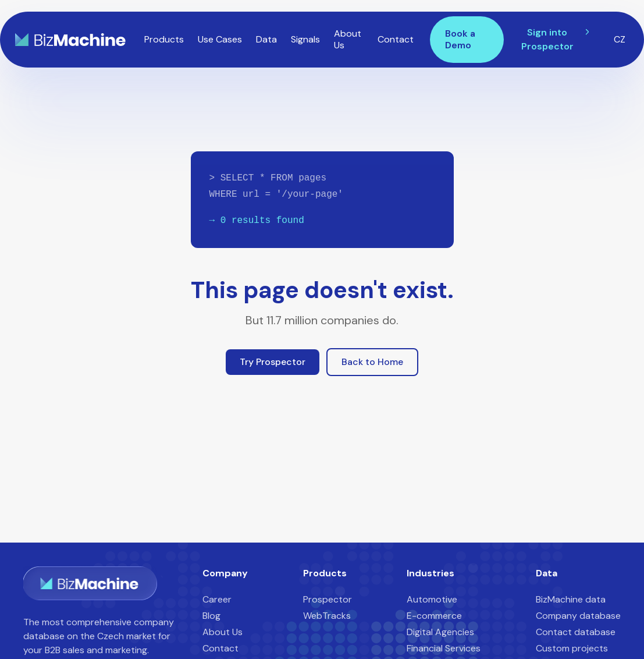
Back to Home (372, 362)
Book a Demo (460, 39)
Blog (211, 616)
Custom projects (572, 648)
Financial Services (444, 648)
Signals (305, 39)
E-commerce (434, 616)
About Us (348, 39)
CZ (620, 39)
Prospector (328, 599)
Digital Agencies (440, 632)
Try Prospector (273, 362)
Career (217, 599)
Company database (578, 616)
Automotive (432, 599)
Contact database (576, 632)
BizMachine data (571, 599)
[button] (164, 40)
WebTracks (327, 616)
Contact (396, 39)
